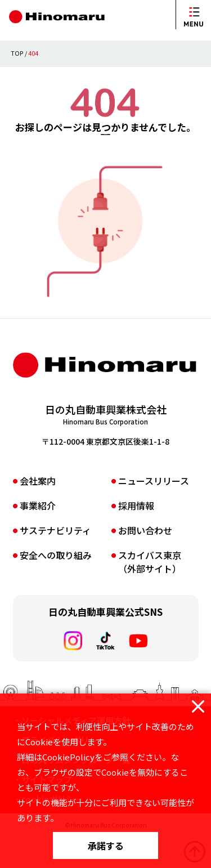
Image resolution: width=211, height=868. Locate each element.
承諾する (106, 845)
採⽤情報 (136, 537)
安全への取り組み (56, 587)
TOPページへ (106, 157)
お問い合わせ (145, 562)
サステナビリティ (55, 562)
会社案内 (38, 512)
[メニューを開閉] (194, 15)
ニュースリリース (154, 512)
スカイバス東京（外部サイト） (150, 593)
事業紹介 (38, 537)
